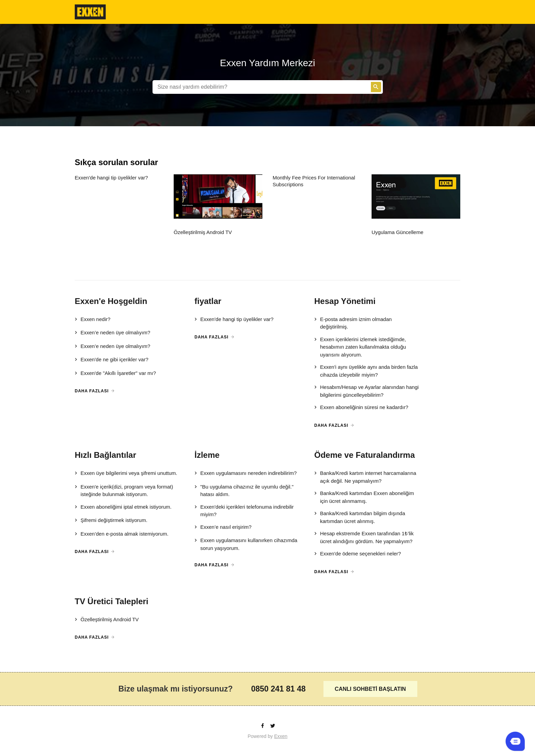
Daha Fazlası (92, 391)
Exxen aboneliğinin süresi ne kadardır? (361, 408)
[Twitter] (273, 726)
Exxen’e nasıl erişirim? (223, 527)
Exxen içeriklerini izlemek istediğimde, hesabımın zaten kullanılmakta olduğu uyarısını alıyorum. (360, 347)
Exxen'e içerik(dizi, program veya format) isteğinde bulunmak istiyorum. (124, 490)
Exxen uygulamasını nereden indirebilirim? (246, 474)
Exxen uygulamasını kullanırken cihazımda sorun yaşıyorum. (246, 544)
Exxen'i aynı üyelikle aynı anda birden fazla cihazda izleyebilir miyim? (366, 371)
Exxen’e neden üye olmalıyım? (112, 333)
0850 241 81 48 (278, 689)
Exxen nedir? (93, 320)
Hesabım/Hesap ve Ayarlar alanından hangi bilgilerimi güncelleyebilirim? (366, 391)
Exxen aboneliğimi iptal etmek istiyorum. (123, 507)
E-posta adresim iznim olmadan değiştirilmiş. (353, 323)
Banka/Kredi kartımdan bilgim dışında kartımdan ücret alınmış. (360, 517)
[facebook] (263, 726)
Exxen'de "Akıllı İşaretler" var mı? (115, 374)
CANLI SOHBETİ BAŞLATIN (370, 689)
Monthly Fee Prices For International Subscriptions (314, 181)
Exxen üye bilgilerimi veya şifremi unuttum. (126, 474)
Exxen (281, 736)
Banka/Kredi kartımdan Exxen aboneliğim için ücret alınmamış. (364, 497)
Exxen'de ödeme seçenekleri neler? (358, 554)
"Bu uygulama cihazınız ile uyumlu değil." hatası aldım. (244, 490)
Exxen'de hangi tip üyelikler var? (111, 178)
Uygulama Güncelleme (397, 232)
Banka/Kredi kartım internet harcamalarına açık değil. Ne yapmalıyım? (365, 477)
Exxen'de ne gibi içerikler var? (112, 360)
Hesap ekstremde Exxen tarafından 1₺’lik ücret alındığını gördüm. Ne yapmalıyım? (364, 537)
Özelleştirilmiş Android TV (203, 232)
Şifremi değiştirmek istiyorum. (111, 521)
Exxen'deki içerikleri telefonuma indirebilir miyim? (244, 511)
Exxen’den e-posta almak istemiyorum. (122, 534)
